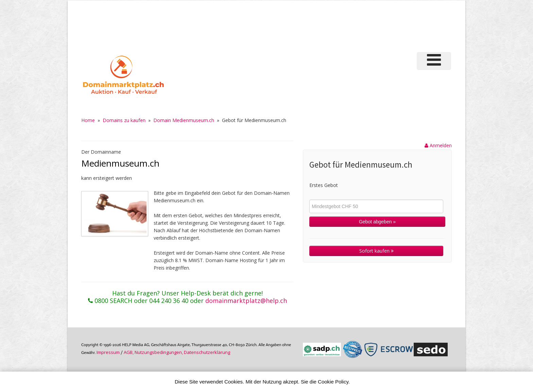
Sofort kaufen (376, 251)
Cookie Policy (333, 382)
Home (88, 120)
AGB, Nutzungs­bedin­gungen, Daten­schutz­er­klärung (177, 352)
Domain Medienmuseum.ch (184, 120)
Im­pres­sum (108, 352)
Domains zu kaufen (124, 120)
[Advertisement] (338, 25)
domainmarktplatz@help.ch (246, 301)
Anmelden (438, 145)
